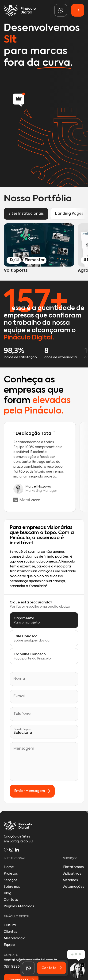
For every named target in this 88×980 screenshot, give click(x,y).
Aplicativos (72, 874)
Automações (74, 887)
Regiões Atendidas (19, 906)
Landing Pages (69, 214)
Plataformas (73, 867)
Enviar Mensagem (32, 791)
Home (9, 867)
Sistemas (71, 880)
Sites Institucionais (26, 214)
